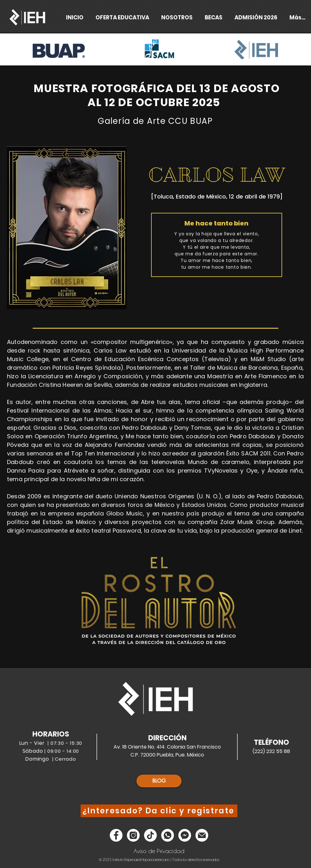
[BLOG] (159, 781)
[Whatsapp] (168, 835)
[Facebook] (116, 835)
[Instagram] (133, 835)
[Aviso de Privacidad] (159, 851)
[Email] (202, 835)
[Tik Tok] (150, 835)
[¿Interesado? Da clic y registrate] (159, 811)
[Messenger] (185, 835)
